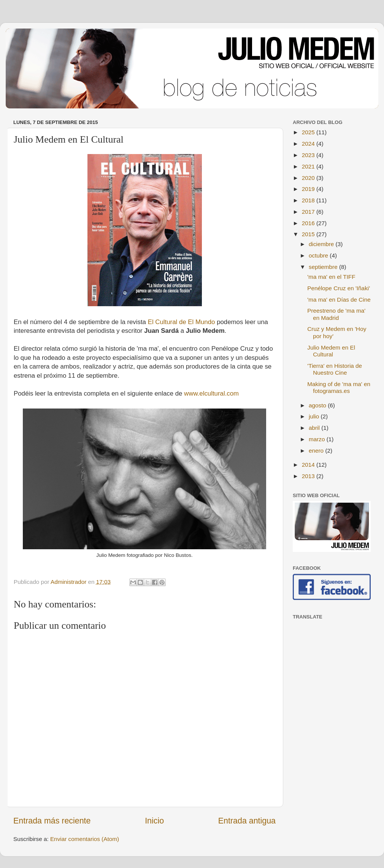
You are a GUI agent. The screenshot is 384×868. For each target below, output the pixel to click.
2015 (309, 234)
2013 (309, 476)
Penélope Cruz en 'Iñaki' (339, 288)
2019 (309, 189)
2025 (309, 132)
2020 (309, 178)
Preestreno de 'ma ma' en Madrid (336, 314)
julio (315, 416)
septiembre (324, 267)
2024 (309, 144)
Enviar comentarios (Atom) (85, 839)
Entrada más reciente (52, 821)
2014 (309, 465)
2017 (309, 212)
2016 (309, 223)
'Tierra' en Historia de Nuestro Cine (335, 369)
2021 (309, 166)
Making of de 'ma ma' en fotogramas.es (339, 387)
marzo (318, 439)
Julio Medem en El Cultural (331, 351)
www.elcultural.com (211, 393)
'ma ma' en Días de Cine (339, 300)
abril (315, 428)
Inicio (154, 821)
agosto (318, 405)
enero (317, 451)
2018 (309, 200)
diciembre (322, 244)
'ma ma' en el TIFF (331, 277)
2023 (309, 155)
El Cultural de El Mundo (182, 322)
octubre (319, 255)
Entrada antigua (247, 821)
